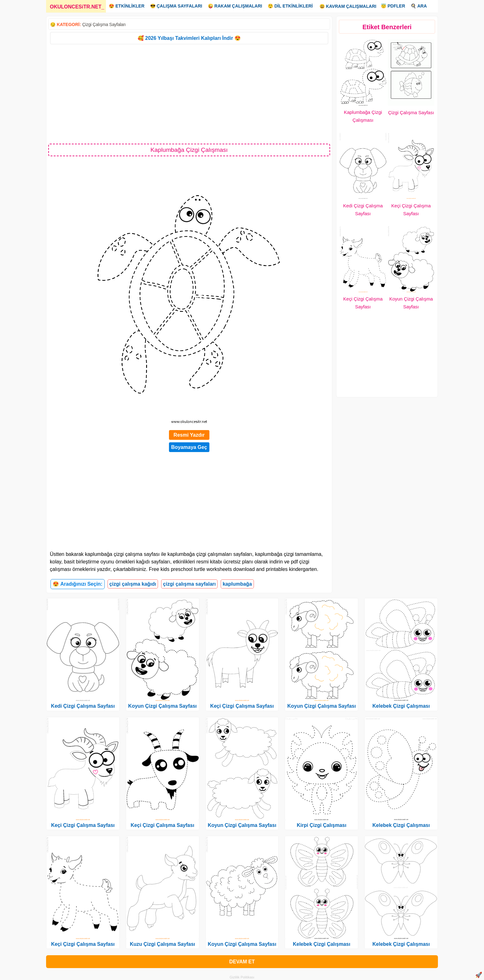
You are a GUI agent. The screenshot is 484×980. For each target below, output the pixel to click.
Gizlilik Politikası (242, 977)
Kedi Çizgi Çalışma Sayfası (83, 706)
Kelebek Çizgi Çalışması (321, 944)
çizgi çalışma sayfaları (189, 584)
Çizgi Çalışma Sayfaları (104, 24)
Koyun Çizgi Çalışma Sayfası (163, 706)
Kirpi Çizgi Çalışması (322, 825)
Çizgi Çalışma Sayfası (411, 112)
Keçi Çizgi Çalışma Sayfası (83, 825)
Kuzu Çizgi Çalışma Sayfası (162, 944)
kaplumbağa (237, 584)
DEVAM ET (242, 962)
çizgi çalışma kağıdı (133, 584)
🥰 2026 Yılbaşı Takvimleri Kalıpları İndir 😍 (189, 38)
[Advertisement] (189, 93)
